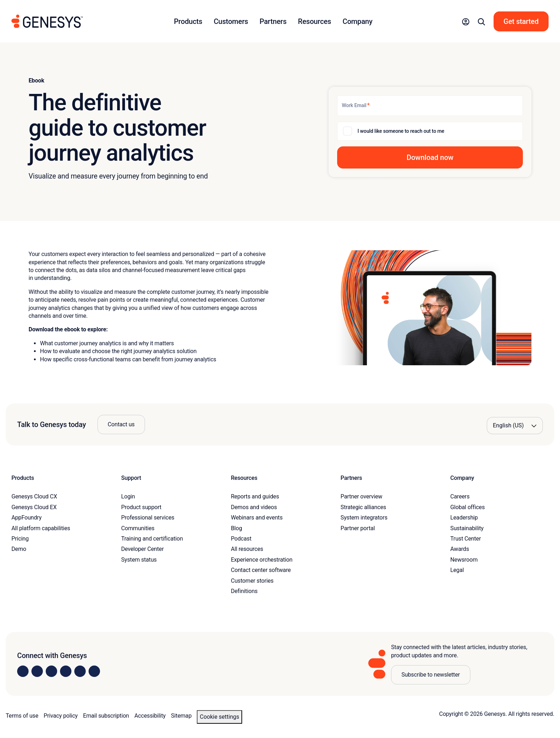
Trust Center (466, 539)
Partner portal (358, 528)
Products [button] (188, 21)
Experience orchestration (262, 560)
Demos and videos (254, 507)
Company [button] (357, 21)
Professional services (148, 518)
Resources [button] (314, 21)
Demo (19, 549)
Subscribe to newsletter (431, 675)
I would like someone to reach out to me (401, 131)
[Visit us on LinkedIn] (23, 671)
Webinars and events (257, 518)
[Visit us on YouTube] (80, 671)
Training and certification (152, 539)
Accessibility (150, 716)
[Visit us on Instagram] (37, 671)
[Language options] (515, 426)
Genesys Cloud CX (34, 496)
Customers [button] (231, 21)
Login (128, 496)
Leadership (464, 518)
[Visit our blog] (94, 671)
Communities (138, 528)
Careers (460, 496)
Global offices (467, 507)
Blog (236, 528)
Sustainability (467, 528)
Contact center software (261, 570)
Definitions (244, 591)
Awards (460, 549)
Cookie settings (219, 717)
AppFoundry (26, 518)
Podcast (241, 539)
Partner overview (362, 496)
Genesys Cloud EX (34, 507)
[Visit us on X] (51, 671)
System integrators (364, 518)
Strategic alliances (363, 507)
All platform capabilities (41, 528)
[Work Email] (430, 106)
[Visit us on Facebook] (66, 671)
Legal (457, 570)
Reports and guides (255, 496)
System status (139, 560)
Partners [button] (273, 21)
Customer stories (252, 581)
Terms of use (22, 716)
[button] (466, 21)
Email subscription (106, 716)
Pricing (20, 539)
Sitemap (181, 716)
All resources (247, 549)
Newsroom (464, 560)
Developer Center (142, 549)
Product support (141, 507)
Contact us (121, 424)
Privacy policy (61, 716)
